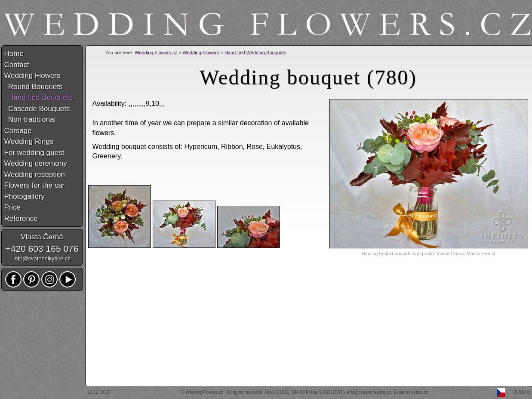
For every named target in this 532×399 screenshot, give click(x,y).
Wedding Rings (29, 141)
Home (14, 54)
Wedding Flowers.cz (156, 53)
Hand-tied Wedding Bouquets (255, 53)
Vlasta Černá (42, 237)
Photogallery (25, 196)
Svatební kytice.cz (411, 392)
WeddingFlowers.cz (204, 392)
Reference (21, 218)
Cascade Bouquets (37, 109)
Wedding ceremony (36, 163)
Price (13, 207)
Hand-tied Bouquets (39, 97)
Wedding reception (35, 175)
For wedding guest (34, 153)
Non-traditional (30, 119)
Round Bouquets (34, 87)
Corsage (18, 131)
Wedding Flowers (201, 53)
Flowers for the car (35, 185)
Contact (17, 65)
